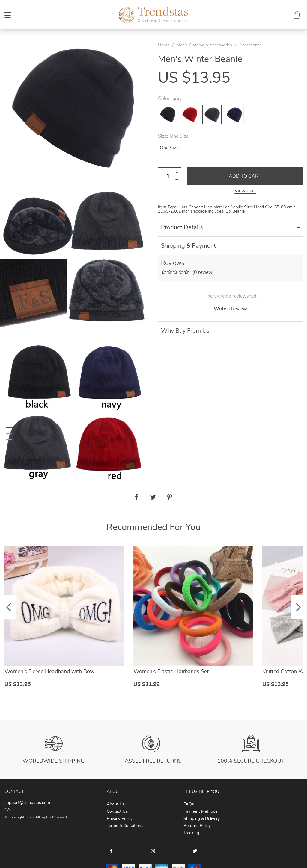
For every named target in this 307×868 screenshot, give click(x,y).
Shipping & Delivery (202, 819)
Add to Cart (245, 176)
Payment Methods (201, 811)
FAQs (189, 804)
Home (164, 45)
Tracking (191, 833)
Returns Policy (197, 826)
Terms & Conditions (125, 826)
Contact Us (117, 811)
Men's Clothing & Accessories (204, 45)
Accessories (250, 45)
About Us (116, 804)
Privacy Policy (120, 819)
